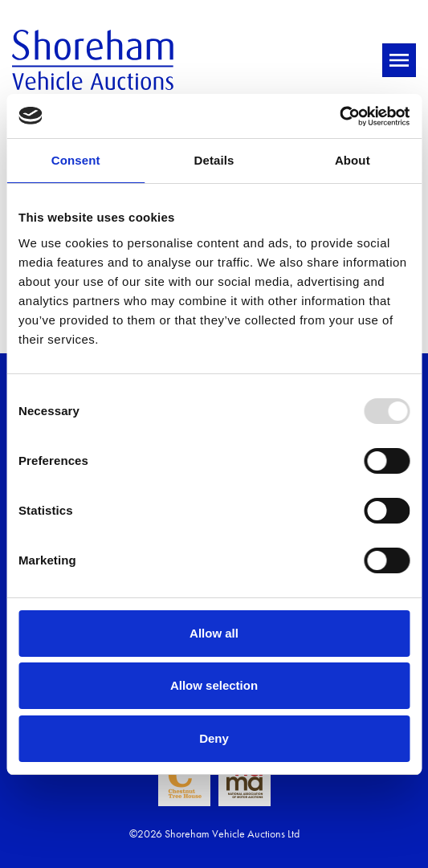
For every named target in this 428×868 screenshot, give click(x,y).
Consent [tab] (76, 160)
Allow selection (214, 685)
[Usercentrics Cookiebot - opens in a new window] (339, 116)
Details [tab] (214, 160)
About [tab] (353, 160)
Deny (214, 738)
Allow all (214, 633)
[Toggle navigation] (399, 60)
